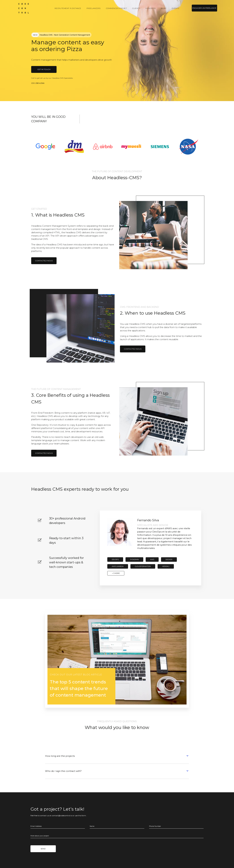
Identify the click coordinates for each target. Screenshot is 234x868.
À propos (151, 8)
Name (92, 826)
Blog (164, 8)
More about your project (40, 836)
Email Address (36, 826)
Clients (136, 8)
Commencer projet (116, 8)
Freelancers (94, 8)
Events (176, 8)
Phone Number (155, 826)
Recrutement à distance (68, 8)
